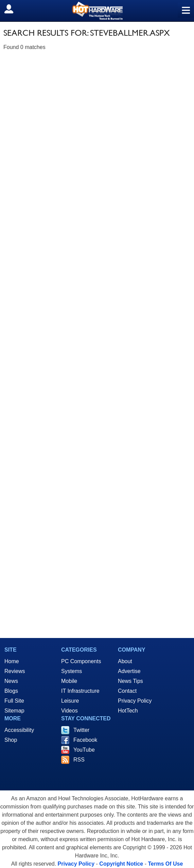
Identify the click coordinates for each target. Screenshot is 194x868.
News (11, 681)
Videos (69, 711)
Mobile (69, 681)
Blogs (11, 691)
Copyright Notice (121, 864)
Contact (127, 691)
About (125, 661)
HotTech (128, 711)
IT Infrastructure (80, 691)
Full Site (14, 701)
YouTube (84, 750)
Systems (72, 671)
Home (12, 661)
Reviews (15, 671)
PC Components (81, 661)
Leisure (70, 701)
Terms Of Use (165, 864)
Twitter (81, 730)
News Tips (130, 681)
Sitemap (14, 711)
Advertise (129, 671)
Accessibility (19, 730)
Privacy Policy (135, 701)
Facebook (85, 740)
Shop (11, 740)
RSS (79, 760)
